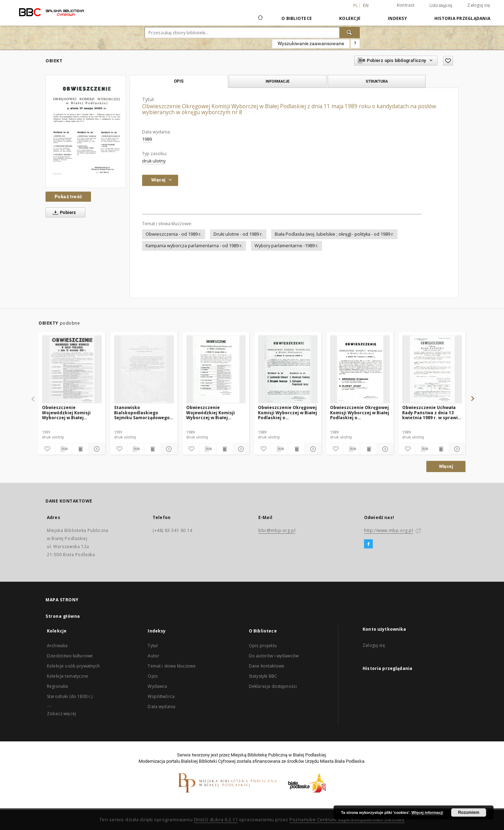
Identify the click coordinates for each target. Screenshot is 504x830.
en (366, 5)
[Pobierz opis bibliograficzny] (64, 449)
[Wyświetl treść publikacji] (80, 449)
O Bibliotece (297, 18)
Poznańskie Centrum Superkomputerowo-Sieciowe (347, 820)
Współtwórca (161, 696)
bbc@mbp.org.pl (277, 530)
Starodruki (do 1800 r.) (70, 696)
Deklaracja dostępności (273, 686)
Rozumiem (469, 812)
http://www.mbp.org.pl (389, 530)
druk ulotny (154, 161)
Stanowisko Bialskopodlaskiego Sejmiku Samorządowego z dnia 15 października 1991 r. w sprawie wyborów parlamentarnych (144, 412)
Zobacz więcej (61, 714)
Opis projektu (263, 646)
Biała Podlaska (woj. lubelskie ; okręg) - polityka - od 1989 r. (334, 234)
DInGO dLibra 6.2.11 (216, 820)
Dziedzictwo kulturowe (70, 656)
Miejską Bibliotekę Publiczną (259, 755)
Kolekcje (350, 18)
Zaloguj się (479, 5)
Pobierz (63, 213)
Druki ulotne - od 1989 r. (238, 234)
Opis (153, 676)
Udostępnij (441, 6)
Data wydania (162, 707)
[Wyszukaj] (350, 33)
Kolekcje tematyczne (68, 676)
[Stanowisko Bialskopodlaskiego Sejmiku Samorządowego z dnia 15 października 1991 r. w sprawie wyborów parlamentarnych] (144, 369)
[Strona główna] (260, 18)
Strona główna (63, 616)
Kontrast (406, 5)
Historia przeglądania (462, 18)
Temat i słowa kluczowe (171, 666)
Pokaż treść (68, 196)
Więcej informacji (427, 812)
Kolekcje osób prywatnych (73, 666)
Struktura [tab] (377, 81)
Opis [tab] (179, 81)
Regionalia (58, 686)
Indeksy (397, 18)
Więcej (446, 466)
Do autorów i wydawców (274, 656)
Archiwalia (57, 646)
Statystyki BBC (263, 676)
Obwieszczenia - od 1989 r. (174, 234)
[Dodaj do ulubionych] (448, 61)
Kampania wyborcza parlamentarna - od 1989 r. (194, 246)
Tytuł (153, 646)
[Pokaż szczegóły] (96, 449)
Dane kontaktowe (267, 666)
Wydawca (157, 686)
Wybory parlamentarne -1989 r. (286, 246)
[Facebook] (368, 544)
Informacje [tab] (278, 81)
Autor (153, 656)
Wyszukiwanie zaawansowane (311, 43)
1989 (147, 139)
